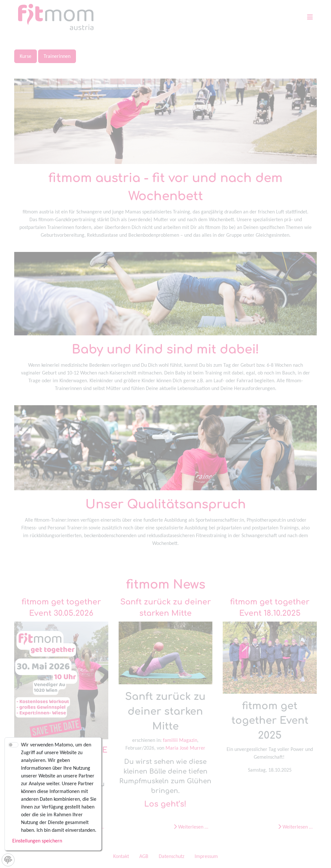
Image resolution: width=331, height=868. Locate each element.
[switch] (13, 745)
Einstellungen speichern (37, 841)
